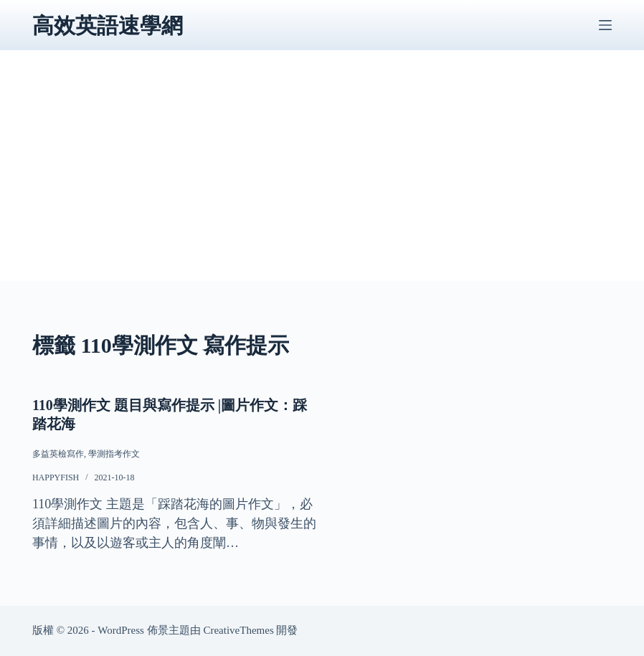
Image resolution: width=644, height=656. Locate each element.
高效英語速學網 (108, 25)
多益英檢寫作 (58, 454)
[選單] (605, 25)
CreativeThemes (238, 630)
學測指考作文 (114, 454)
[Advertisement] (322, 181)
